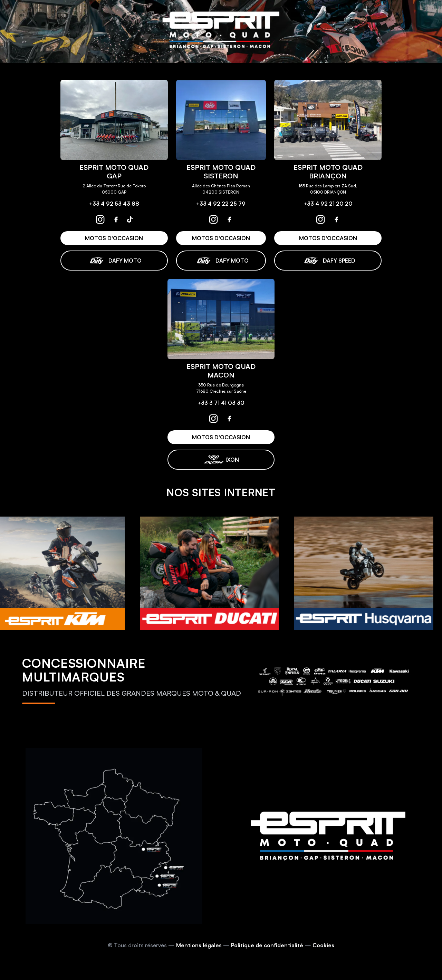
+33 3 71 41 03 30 (221, 403)
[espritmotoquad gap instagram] (100, 219)
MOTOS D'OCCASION (114, 238)
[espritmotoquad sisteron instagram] (213, 219)
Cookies (323, 945)
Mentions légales (199, 945)
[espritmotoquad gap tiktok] (130, 219)
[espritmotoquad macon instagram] (213, 419)
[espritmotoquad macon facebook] (229, 419)
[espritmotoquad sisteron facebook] (229, 219)
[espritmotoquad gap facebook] (116, 219)
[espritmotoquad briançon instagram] (320, 219)
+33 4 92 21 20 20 (328, 204)
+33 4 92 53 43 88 (114, 204)
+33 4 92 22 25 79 (221, 204)
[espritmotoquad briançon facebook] (336, 219)
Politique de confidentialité (267, 945)
